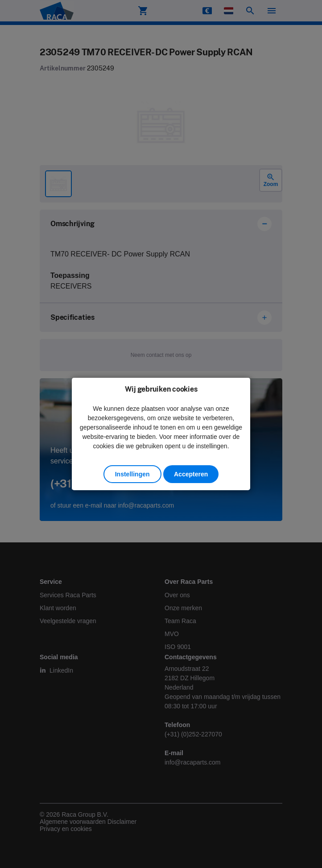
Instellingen (132, 474)
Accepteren (191, 474)
